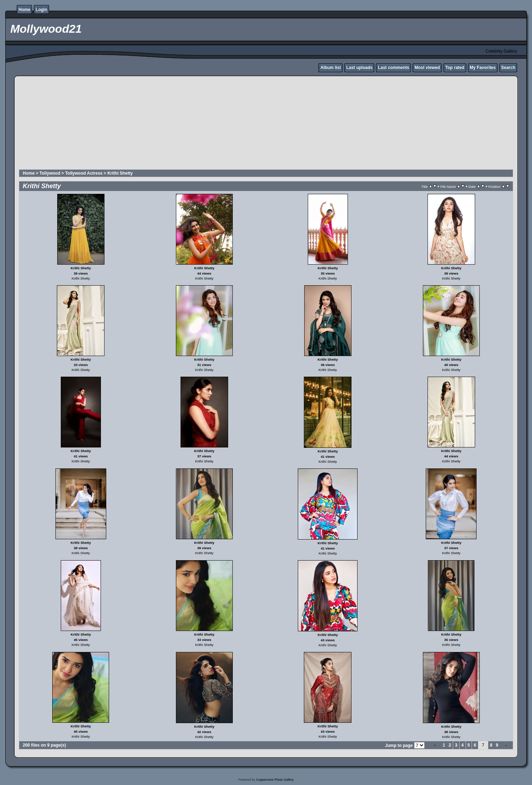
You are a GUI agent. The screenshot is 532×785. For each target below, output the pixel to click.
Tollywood (50, 173)
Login (41, 10)
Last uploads (359, 68)
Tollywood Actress (84, 173)
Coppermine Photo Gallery (275, 780)
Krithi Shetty (120, 173)
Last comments (393, 68)
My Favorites (483, 68)
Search (508, 68)
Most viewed (427, 68)
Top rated (455, 68)
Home (24, 10)
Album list (331, 68)
